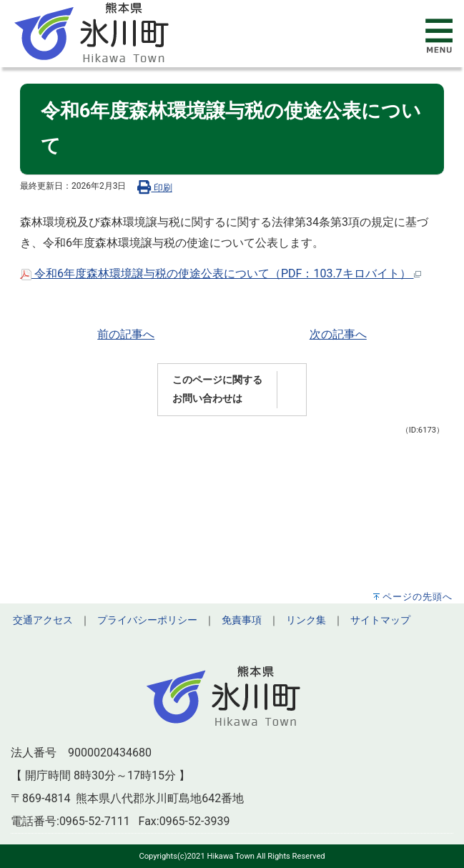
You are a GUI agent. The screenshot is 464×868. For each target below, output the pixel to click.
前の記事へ (126, 334)
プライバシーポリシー (147, 620)
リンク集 (306, 620)
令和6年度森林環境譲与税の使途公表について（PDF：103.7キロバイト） (221, 273)
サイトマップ (380, 620)
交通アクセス (43, 620)
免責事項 (242, 620)
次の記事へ (338, 334)
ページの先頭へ (418, 597)
